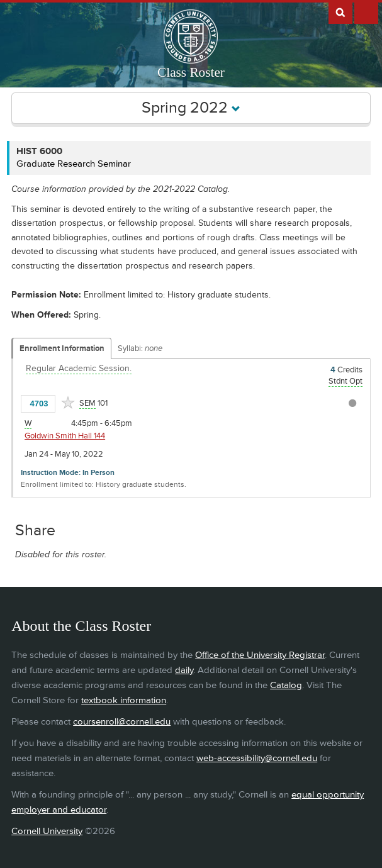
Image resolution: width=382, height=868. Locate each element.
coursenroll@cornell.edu (122, 722)
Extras (366, 12)
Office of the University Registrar (260, 655)
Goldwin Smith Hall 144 (65, 436)
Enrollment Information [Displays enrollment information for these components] (62, 348)
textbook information (124, 700)
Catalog (286, 685)
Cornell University (47, 831)
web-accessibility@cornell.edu (257, 758)
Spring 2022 (191, 108)
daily (184, 670)
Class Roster (191, 72)
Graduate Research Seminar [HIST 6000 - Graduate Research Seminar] (74, 164)
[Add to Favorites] (68, 403)
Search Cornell (340, 12)
